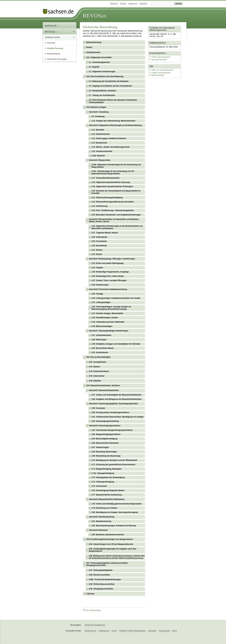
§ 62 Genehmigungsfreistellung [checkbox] (105, 421)
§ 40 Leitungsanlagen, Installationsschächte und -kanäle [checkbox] (116, 298)
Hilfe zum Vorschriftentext (161, 70)
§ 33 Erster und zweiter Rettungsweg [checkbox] (108, 263)
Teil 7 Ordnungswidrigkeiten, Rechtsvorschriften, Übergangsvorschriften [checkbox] (107, 564)
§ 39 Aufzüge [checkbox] (97, 294)
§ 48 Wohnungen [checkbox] (99, 340)
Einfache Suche (52, 37)
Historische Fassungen (57, 59)
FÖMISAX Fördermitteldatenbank (132, 631)
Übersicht (114, 4)
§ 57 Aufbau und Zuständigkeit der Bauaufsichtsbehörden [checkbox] (117, 395)
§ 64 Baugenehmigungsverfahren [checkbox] (106, 434)
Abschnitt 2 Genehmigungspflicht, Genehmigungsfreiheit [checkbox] (113, 404)
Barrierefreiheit (157, 75)
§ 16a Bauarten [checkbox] (98, 156)
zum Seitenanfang (92, 610)
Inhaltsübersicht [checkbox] (93, 52)
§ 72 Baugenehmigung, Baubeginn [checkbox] (107, 469)
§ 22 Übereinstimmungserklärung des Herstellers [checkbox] (113, 202)
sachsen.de (51, 26)
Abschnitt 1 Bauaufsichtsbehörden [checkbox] (104, 390)
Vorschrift (51, 43)
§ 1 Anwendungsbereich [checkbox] (99, 62)
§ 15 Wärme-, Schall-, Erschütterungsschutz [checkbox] (111, 147)
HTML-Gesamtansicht (160, 57)
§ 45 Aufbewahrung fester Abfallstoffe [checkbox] (108, 322)
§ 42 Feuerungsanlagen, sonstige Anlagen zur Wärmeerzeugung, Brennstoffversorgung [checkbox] (111, 308)
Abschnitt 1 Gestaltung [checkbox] (99, 112)
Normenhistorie (54, 54)
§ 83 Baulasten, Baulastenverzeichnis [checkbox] (108, 535)
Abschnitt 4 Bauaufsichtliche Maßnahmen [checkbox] (107, 499)
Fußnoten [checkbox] (90, 594)
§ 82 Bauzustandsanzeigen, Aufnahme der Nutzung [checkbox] (114, 526)
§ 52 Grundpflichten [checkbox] (98, 362)
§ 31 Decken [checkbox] (97, 250)
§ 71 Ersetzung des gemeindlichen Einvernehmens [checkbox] (113, 465)
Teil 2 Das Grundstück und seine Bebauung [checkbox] (105, 76)
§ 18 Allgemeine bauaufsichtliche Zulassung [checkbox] (111, 182)
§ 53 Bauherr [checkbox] (95, 367)
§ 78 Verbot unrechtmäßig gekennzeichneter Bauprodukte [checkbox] (116, 504)
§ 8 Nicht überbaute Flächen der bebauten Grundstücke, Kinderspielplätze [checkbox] (113, 101)
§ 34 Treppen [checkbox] (97, 268)
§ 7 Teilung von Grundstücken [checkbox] (102, 95)
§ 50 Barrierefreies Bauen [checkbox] (103, 348)
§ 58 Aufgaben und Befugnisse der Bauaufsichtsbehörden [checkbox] (117, 399)
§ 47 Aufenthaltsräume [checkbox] (101, 335)
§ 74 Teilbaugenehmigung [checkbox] (103, 482)
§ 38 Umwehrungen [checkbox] (100, 285)
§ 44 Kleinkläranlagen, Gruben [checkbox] (105, 318)
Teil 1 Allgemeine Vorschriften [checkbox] (99, 57)
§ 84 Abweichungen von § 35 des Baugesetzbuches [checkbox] (111, 544)
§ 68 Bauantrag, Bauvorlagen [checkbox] (104, 452)
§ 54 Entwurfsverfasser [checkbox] (99, 371)
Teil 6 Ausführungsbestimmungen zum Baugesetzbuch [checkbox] (110, 539)
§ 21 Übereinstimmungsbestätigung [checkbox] (107, 198)
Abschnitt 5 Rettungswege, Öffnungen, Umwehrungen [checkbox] (112, 259)
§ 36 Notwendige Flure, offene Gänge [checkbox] (108, 276)
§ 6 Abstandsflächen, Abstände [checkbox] (102, 91)
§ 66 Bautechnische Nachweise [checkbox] (105, 443)
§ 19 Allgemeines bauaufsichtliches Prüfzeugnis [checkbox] (112, 186)
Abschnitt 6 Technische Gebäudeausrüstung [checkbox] (108, 289)
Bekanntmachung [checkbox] (94, 42)
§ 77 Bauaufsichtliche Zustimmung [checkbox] (107, 495)
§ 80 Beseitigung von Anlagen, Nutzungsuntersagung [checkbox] (115, 512)
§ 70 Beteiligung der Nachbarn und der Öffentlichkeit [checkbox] (114, 460)
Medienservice (90, 631)
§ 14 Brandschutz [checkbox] (99, 143)
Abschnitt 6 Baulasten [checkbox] (98, 530)
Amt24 (114, 631)
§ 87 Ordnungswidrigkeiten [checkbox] (101, 570)
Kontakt (123, 4)
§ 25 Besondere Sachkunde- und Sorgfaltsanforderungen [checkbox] (116, 215)
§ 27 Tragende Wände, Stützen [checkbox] (105, 233)
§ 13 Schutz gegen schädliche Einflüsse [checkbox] (109, 138)
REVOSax (95, 16)
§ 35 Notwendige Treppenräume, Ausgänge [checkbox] (110, 272)
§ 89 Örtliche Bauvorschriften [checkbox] (102, 584)
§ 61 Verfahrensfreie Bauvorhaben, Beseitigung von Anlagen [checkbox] (118, 417)
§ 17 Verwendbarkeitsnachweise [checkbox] (106, 178)
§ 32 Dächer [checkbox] (97, 254)
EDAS (174, 631)
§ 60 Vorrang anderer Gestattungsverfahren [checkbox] (110, 412)
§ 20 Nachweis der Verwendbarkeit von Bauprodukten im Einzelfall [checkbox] (116, 192)
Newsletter (152, 631)
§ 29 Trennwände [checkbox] (99, 241)
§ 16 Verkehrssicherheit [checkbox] (102, 151)
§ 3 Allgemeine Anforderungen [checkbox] (102, 72)
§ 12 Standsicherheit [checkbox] (101, 134)
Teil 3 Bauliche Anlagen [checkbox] (96, 107)
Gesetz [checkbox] (89, 47)
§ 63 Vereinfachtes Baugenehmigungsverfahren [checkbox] (112, 430)
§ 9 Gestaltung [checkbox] (98, 116)
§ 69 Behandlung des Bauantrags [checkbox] (106, 456)
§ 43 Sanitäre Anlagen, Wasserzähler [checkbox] (107, 313)
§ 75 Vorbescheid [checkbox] (99, 486)
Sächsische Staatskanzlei (95, 625)
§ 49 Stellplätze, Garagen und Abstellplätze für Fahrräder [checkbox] (116, 344)
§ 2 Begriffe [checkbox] (94, 67)
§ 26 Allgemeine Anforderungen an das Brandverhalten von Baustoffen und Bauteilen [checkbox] (117, 227)
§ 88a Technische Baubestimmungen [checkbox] (105, 579)
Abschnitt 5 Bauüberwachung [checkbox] (102, 517)
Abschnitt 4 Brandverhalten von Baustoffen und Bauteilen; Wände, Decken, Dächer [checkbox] (114, 220)
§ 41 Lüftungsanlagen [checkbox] (101, 302)
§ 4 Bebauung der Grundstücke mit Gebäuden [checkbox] (109, 81)
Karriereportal (164, 631)
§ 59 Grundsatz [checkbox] (98, 408)
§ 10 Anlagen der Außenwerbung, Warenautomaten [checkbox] (114, 121)
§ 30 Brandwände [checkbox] (99, 246)
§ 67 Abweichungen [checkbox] (100, 447)
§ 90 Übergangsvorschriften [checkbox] (101, 589)
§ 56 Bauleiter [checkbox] (95, 381)
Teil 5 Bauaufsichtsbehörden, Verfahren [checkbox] (103, 386)
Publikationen (104, 631)
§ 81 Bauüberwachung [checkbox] (101, 521)
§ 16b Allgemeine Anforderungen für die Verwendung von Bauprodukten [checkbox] (116, 166)
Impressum (133, 4)
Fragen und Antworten (160, 73)
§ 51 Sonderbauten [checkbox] (100, 352)
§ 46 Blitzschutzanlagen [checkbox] (102, 326)
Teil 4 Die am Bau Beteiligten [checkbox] (98, 357)
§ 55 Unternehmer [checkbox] (97, 376)
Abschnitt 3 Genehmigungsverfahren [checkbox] (105, 426)
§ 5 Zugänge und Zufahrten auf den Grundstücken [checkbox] (110, 86)
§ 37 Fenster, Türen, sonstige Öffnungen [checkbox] (109, 280)
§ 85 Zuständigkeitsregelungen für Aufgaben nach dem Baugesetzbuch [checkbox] (113, 550)
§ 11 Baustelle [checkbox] (98, 130)
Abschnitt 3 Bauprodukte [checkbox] (100, 160)
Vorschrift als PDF (158, 59)
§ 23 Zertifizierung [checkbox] (100, 206)
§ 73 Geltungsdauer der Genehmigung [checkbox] (108, 477)
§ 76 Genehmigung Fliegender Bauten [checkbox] (108, 490)
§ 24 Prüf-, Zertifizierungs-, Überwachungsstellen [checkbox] (113, 210)
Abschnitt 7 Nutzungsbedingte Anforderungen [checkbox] (109, 331)
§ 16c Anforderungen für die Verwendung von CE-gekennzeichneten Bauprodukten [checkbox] (113, 172)
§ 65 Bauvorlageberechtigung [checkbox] (104, 439)
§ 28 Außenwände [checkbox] (99, 237)
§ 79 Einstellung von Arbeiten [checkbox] (104, 508)
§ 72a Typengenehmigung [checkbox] (103, 473)
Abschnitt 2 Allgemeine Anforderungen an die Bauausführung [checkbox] (115, 125)
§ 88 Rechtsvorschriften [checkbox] (99, 575)
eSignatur (143, 4)
